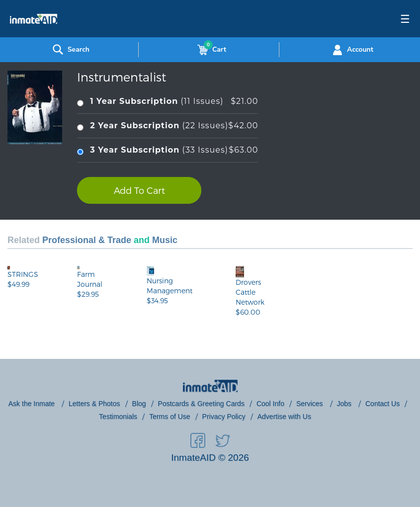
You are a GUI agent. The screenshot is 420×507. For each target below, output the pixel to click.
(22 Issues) (168, 126)
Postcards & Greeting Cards (201, 404)
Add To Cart (139, 190)
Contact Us (382, 404)
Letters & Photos (94, 404)
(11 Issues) (168, 102)
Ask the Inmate (33, 404)
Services (311, 404)
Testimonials (118, 417)
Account (352, 50)
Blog (139, 404)
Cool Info (270, 404)
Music (165, 240)
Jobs (345, 404)
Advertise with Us (284, 417)
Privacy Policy (224, 417)
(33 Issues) (168, 150)
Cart (210, 50)
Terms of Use (169, 417)
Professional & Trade (87, 240)
